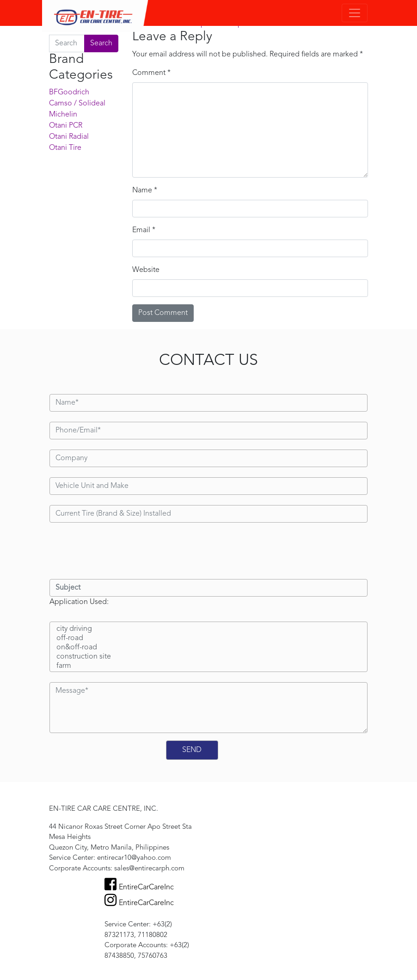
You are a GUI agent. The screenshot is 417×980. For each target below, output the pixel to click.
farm (208, 666)
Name (145, 191)
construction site (208, 657)
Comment (151, 73)
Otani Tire (65, 148)
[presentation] (120, 551)
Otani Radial (69, 137)
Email (144, 230)
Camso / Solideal (77, 104)
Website (146, 270)
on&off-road (208, 648)
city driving (208, 629)
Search (101, 43)
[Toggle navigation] (355, 13)
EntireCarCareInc (139, 888)
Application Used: (79, 602)
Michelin (63, 115)
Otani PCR (66, 126)
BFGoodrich (69, 92)
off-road (208, 639)
